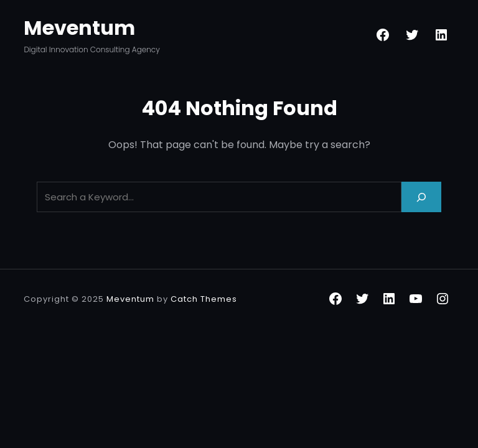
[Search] (421, 197)
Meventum (79, 28)
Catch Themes (204, 299)
